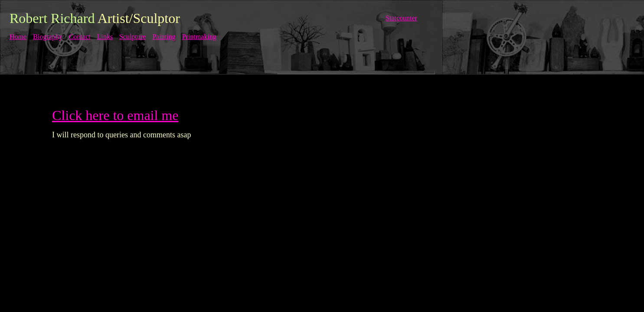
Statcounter (401, 18)
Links (105, 37)
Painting (164, 37)
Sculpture (132, 37)
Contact (80, 37)
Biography (48, 37)
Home (18, 37)
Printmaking (199, 37)
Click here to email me (115, 115)
